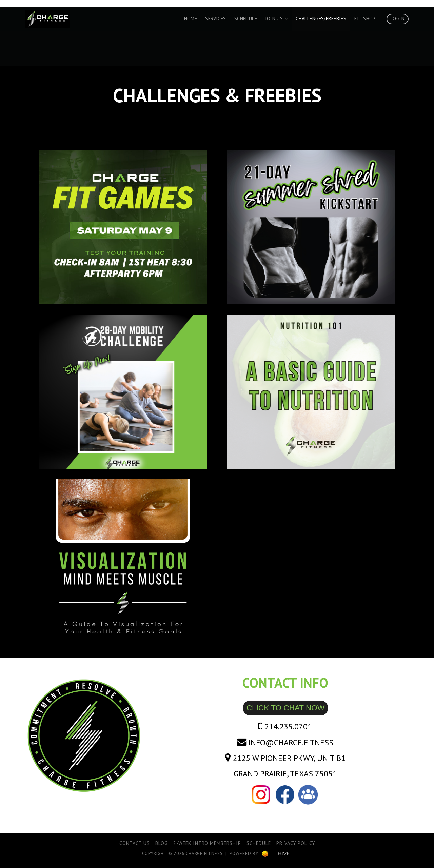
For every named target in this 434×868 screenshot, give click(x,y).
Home (191, 18)
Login (398, 18)
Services (215, 18)
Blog (162, 843)
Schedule (246, 18)
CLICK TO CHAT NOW (285, 708)
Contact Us (135, 843)
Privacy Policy (296, 843)
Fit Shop (365, 18)
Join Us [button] (276, 18)
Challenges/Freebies (321, 18)
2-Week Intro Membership (207, 843)
